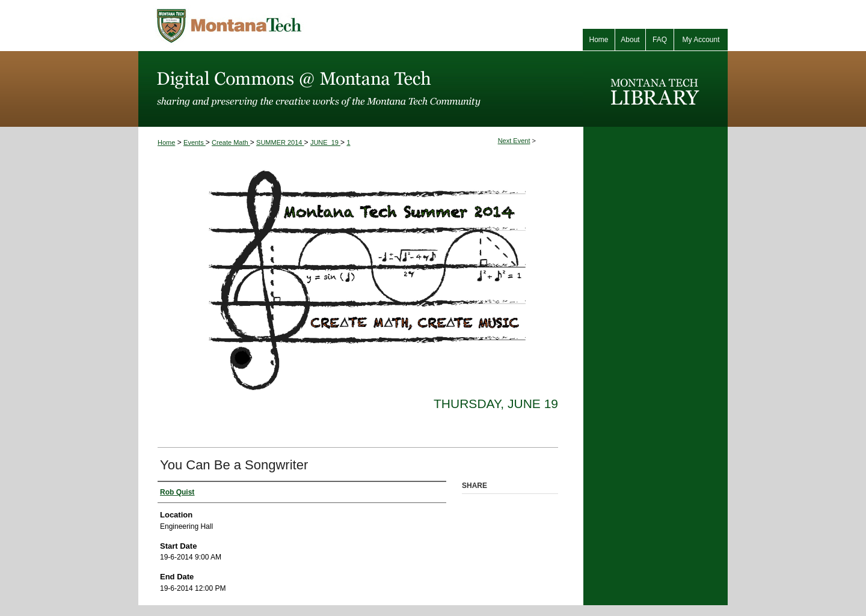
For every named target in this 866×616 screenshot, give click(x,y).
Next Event (514, 141)
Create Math (231, 142)
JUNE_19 (325, 142)
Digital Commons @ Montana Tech (361, 89)
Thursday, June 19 (496, 404)
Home (166, 142)
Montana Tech (283, 26)
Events (195, 142)
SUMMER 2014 (280, 142)
